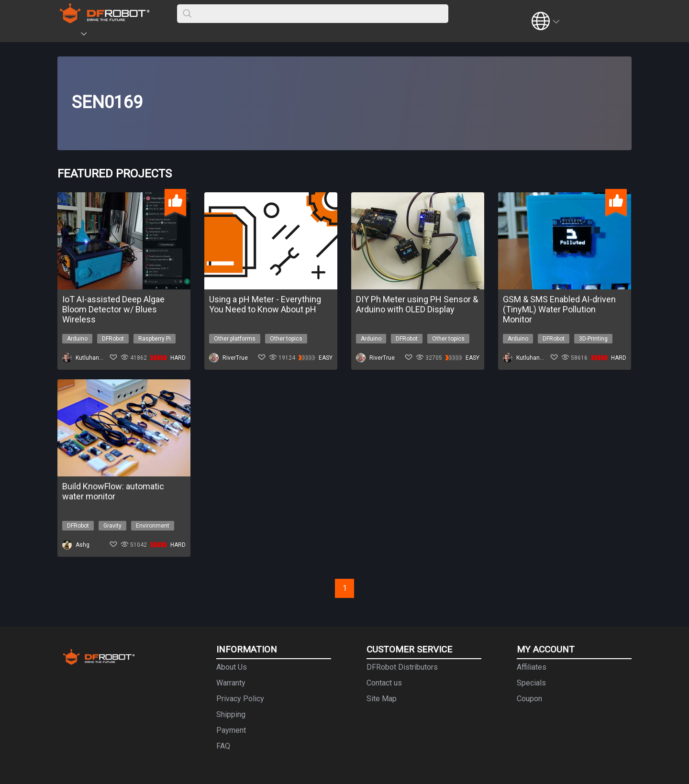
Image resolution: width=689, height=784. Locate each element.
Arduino (77, 339)
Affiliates (532, 667)
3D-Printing (593, 339)
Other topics (286, 339)
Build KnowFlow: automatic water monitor (113, 491)
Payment (231, 730)
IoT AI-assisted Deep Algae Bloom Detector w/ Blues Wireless (113, 309)
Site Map (382, 699)
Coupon (529, 699)
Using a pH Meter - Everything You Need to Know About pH (265, 304)
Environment (153, 526)
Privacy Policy (240, 699)
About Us (232, 667)
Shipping (231, 714)
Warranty (231, 683)
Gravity (112, 526)
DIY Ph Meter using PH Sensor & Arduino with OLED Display (417, 304)
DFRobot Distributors (402, 667)
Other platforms (235, 339)
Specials (531, 683)
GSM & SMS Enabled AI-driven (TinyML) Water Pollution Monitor (559, 309)
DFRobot (113, 339)
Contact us (384, 683)
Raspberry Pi (155, 339)
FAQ (223, 746)
